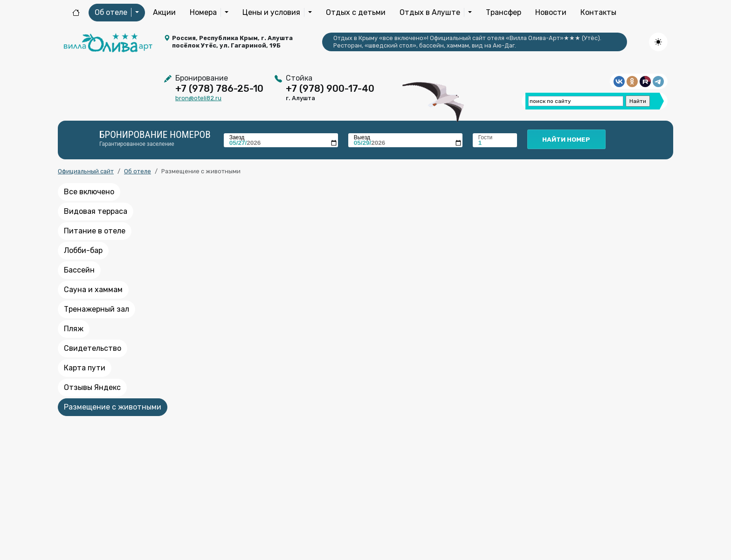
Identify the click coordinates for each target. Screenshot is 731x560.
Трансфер (503, 12)
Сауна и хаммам (93, 290)
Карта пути (85, 368)
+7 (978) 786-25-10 (219, 89)
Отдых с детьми (356, 12)
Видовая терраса (96, 211)
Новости (551, 12)
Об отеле (138, 171)
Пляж (74, 329)
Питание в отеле (95, 231)
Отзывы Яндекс (92, 387)
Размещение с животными (113, 407)
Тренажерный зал (97, 309)
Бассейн (79, 270)
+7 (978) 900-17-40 (330, 89)
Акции (164, 12)
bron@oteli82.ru (198, 98)
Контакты (598, 12)
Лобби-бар (83, 250)
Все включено (89, 192)
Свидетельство (93, 348)
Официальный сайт (86, 171)
